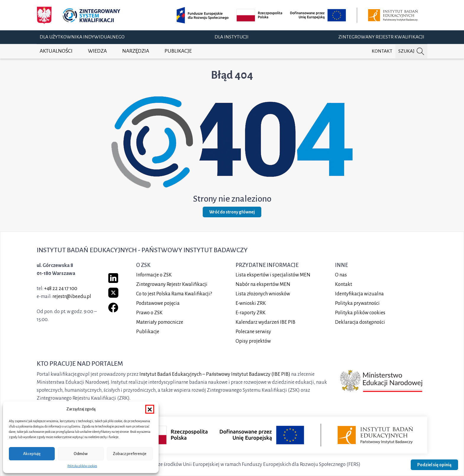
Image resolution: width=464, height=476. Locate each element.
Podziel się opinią (434, 465)
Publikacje (178, 51)
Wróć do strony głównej (232, 212)
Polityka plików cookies (82, 466)
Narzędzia (136, 51)
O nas (341, 275)
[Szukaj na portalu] (411, 51)
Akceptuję (32, 454)
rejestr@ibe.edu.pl (72, 297)
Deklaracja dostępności (360, 322)
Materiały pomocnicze (160, 322)
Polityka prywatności (357, 303)
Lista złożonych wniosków (263, 294)
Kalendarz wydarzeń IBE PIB (265, 322)
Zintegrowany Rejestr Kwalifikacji (381, 37)
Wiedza (97, 51)
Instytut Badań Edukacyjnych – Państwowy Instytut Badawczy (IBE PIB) (215, 374)
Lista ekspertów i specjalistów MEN (273, 275)
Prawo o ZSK (149, 313)
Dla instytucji (232, 37)
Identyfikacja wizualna (359, 294)
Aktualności (56, 51)
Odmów (81, 454)
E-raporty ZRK (250, 313)
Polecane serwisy (253, 332)
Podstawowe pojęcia (158, 303)
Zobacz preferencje (130, 454)
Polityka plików (360, 313)
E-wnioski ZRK (251, 303)
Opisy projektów (253, 341)
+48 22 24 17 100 (61, 289)
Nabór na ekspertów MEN (263, 284)
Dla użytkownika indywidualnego (82, 37)
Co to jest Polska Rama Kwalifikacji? (174, 294)
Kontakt (382, 51)
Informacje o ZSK (154, 275)
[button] (150, 409)
